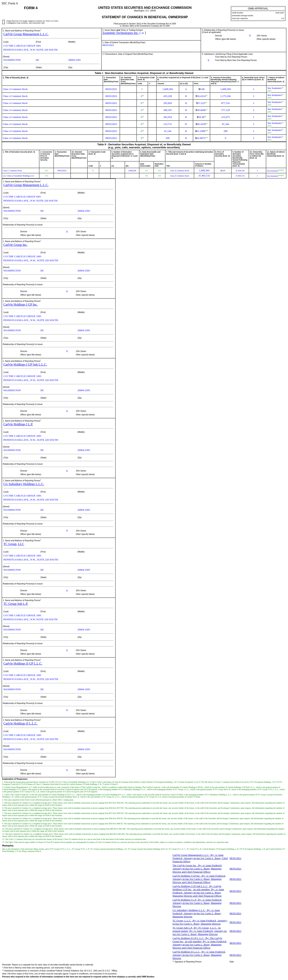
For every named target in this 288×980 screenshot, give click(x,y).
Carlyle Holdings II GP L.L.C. (23, 663)
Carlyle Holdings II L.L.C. (20, 723)
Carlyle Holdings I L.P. (18, 424)
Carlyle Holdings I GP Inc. (20, 305)
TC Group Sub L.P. (16, 604)
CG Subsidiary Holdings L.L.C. (24, 484)
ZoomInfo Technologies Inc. (121, 33)
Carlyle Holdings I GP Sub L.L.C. (25, 364)
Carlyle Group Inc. (15, 245)
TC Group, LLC (14, 544)
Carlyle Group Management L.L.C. (26, 34)
